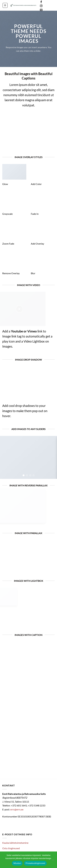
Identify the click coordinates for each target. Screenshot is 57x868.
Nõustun (17, 863)
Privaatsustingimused (35, 863)
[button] (5, 5)
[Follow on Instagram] (41, 6)
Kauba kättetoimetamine (15, 843)
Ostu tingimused (11, 848)
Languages (50, 6)
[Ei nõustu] (53, 861)
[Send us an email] (41, 10)
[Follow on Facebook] (41, 2)
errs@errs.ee (17, 809)
